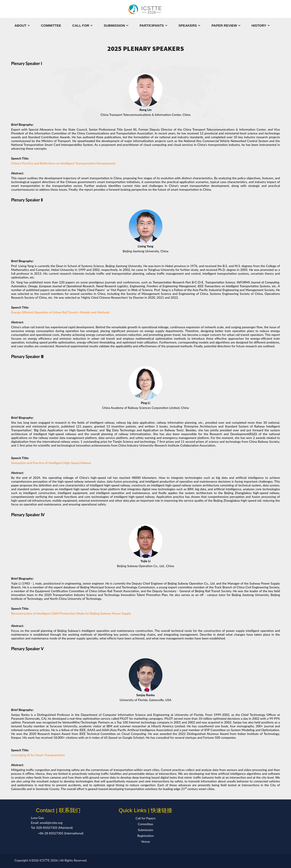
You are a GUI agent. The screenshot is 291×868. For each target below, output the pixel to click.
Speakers (188, 25)
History (259, 25)
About (20, 25)
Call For (81, 25)
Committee (51, 25)
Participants (152, 25)
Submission (114, 25)
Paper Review (224, 25)
